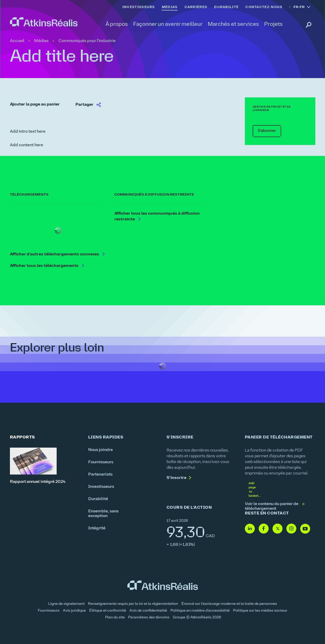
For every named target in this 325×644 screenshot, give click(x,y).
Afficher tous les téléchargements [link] (45, 266)
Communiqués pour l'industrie (87, 41)
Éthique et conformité (108, 611)
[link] (44, 22)
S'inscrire (176, 478)
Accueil (17, 41)
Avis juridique (74, 611)
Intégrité (97, 528)
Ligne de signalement (66, 604)
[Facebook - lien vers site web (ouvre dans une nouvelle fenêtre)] (264, 529)
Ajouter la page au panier (35, 104)
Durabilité (98, 499)
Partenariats (100, 475)
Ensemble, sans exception (103, 514)
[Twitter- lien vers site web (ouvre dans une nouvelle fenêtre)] (277, 529)
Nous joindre (101, 450)
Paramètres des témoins (149, 617)
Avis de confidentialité (148, 611)
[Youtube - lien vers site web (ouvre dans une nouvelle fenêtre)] (305, 529)
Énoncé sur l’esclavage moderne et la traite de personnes (229, 604)
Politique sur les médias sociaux (260, 611)
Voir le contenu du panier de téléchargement (275, 506)
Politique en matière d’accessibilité (200, 611)
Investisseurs (101, 487)
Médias (41, 41)
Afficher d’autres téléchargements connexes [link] (55, 255)
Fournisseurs (101, 462)
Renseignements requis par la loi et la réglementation (133, 604)
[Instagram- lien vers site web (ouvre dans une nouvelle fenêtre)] (291, 529)
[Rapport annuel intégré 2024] (45, 466)
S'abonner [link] (265, 131)
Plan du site (115, 617)
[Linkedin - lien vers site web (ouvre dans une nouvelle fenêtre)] (250, 529)
